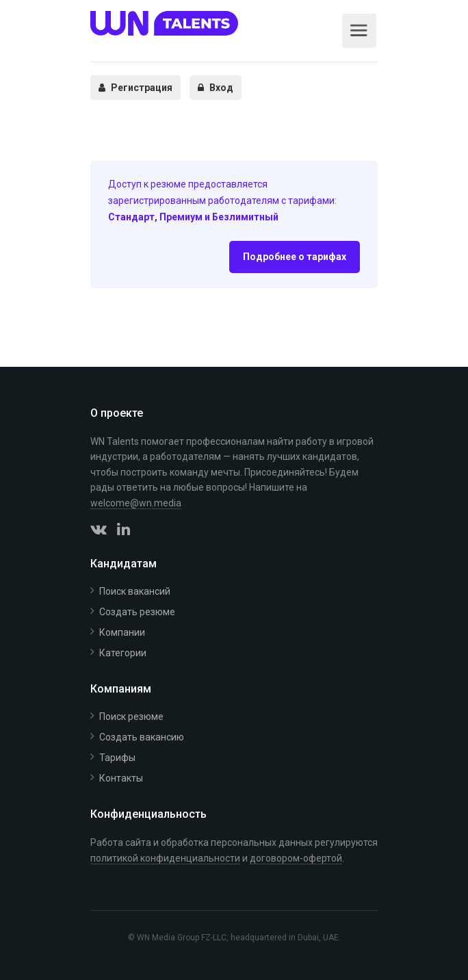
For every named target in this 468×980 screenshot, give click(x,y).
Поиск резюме (131, 717)
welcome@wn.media (136, 503)
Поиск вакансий (135, 591)
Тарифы (117, 758)
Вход (216, 88)
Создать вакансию (142, 737)
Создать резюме (137, 612)
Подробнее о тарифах (295, 257)
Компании (122, 632)
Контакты (121, 778)
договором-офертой (296, 858)
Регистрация (135, 88)
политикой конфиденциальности (165, 858)
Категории (123, 653)
